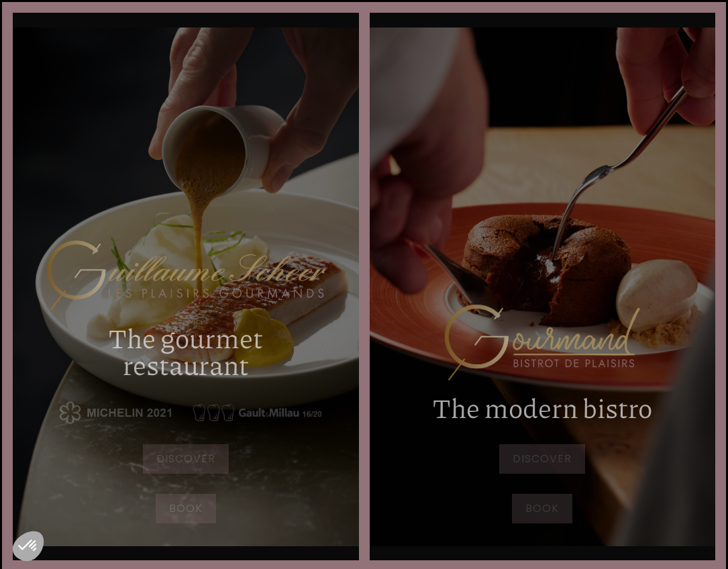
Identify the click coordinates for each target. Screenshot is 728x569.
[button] (28, 546)
